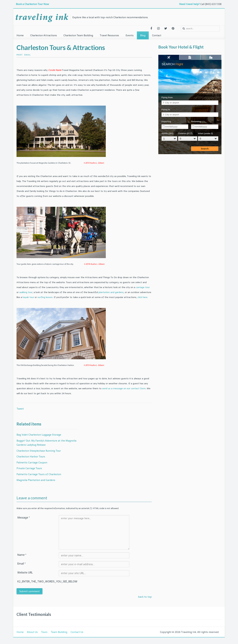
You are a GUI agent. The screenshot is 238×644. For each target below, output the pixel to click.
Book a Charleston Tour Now (33, 4)
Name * (22, 555)
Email (28, 55)
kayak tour (28, 297)
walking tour (26, 292)
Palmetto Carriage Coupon (32, 462)
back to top (145, 597)
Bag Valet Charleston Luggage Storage (39, 435)
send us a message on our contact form (124, 388)
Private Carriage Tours (29, 468)
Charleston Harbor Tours (31, 457)
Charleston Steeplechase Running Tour (39, 451)
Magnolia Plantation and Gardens (36, 480)
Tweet (20, 409)
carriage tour (143, 287)
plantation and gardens (111, 292)
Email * (21, 564)
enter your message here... (94, 532)
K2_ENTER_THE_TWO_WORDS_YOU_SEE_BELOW (38, 581)
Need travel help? (189, 4)
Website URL (25, 572)
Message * (24, 518)
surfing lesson (45, 297)
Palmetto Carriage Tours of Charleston (39, 474)
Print (20, 55)
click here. (143, 297)
